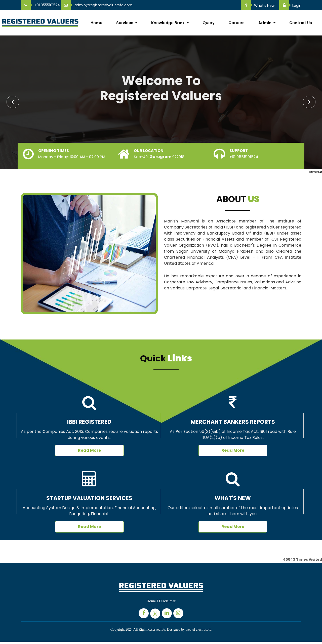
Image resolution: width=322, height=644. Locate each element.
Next (309, 102)
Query (209, 23)
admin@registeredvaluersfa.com (97, 5)
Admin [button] (265, 23)
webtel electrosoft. (199, 630)
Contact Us (301, 23)
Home (96, 23)
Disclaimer (167, 601)
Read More (89, 450)
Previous (13, 102)
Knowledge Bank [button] (168, 23)
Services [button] (125, 23)
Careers (236, 23)
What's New (258, 6)
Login (290, 6)
